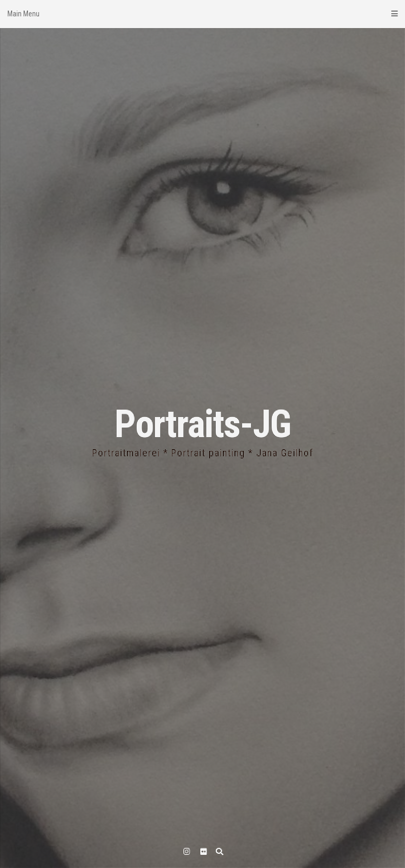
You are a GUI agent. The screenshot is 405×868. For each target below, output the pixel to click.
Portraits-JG (202, 424)
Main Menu (202, 14)
